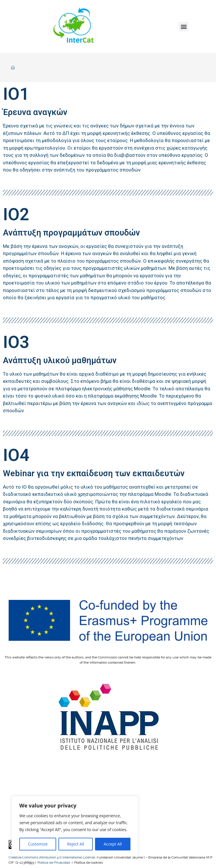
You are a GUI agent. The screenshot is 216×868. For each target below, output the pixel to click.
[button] (184, 27)
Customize (38, 844)
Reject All (76, 844)
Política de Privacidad (54, 863)
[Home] (13, 68)
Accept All (113, 844)
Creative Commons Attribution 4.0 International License (52, 857)
